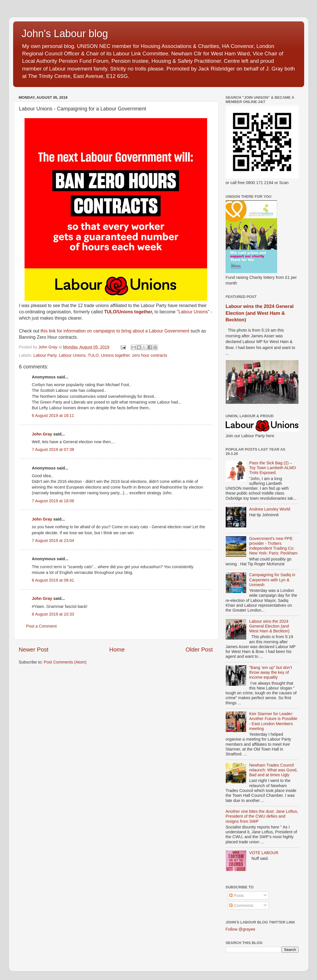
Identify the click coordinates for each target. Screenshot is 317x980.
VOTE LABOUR (264, 853)
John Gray (42, 434)
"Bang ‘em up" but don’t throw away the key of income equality (270, 673)
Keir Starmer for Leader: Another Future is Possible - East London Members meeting (273, 721)
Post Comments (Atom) (65, 662)
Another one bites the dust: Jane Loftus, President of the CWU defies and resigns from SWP (262, 816)
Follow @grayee (241, 929)
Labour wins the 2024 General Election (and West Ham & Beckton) (260, 313)
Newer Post (34, 650)
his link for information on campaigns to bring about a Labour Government (116, 331)
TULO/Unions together (128, 312)
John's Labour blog (65, 34)
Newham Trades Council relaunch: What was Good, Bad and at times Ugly (273, 770)
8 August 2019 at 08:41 (53, 580)
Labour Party (45, 355)
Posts (237, 896)
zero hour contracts (150, 355)
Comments (241, 906)
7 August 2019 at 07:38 (53, 449)
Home (117, 650)
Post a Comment (42, 626)
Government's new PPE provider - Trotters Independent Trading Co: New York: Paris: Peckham (273, 546)
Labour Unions (193, 312)
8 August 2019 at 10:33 (53, 614)
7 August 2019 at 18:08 (53, 501)
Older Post (199, 650)
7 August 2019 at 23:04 (53, 541)
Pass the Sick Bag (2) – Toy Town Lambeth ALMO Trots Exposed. (272, 468)
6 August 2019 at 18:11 (53, 416)
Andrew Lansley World (270, 509)
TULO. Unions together (109, 355)
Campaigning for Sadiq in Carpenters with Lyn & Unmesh (272, 580)
